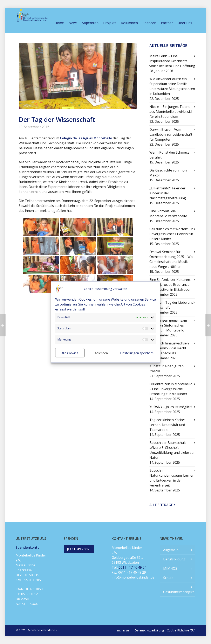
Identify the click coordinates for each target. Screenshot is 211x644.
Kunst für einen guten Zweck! (166, 369)
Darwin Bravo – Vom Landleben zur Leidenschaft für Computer (171, 134)
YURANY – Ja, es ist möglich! (171, 407)
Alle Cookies (70, 353)
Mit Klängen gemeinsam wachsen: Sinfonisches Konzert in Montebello (168, 325)
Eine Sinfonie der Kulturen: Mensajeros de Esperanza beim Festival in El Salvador (170, 285)
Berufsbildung (174, 559)
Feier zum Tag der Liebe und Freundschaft (171, 305)
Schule (168, 578)
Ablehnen (101, 353)
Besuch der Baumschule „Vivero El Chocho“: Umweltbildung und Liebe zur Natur (172, 450)
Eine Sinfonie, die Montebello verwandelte (168, 213)
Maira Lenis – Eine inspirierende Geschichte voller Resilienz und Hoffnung (172, 61)
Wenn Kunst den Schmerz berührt (169, 155)
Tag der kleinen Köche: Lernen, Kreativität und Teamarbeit (167, 425)
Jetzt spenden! (79, 549)
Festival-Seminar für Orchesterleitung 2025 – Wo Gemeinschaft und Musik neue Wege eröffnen (171, 259)
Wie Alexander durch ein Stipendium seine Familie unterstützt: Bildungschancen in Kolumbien (172, 86)
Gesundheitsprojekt (179, 592)
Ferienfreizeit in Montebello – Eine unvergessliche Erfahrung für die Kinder (171, 389)
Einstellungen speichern (137, 353)
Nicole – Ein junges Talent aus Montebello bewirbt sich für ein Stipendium (171, 112)
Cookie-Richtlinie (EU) (181, 630)
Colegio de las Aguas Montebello (86, 138)
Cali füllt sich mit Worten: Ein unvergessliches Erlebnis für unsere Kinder (171, 234)
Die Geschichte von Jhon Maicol (168, 173)
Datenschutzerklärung (149, 630)
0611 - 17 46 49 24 (132, 567)
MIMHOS (170, 568)
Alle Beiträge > (162, 505)
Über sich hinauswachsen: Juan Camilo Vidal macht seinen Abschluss (169, 348)
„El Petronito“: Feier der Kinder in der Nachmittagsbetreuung (168, 193)
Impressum (124, 630)
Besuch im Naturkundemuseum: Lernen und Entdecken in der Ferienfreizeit (172, 478)
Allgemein (171, 550)
